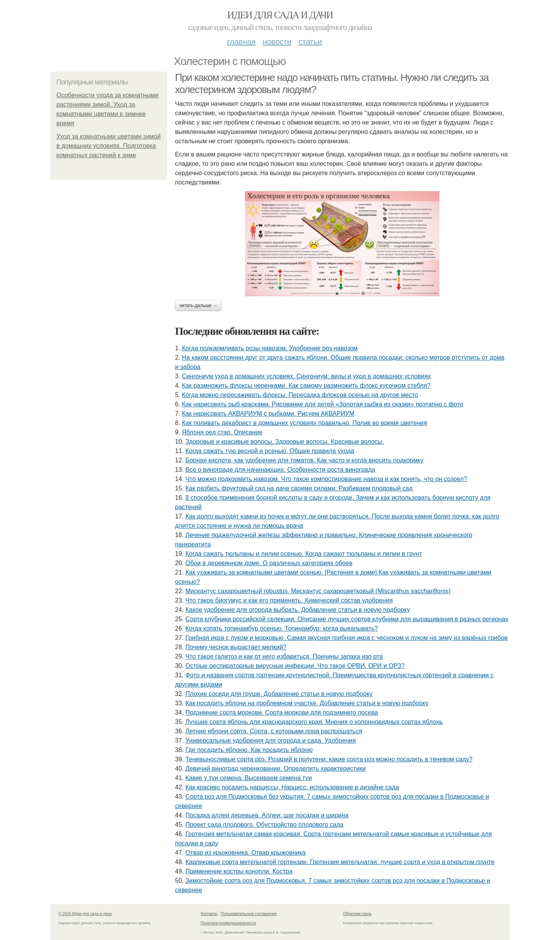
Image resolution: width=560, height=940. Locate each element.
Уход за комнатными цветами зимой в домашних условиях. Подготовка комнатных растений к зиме (108, 146)
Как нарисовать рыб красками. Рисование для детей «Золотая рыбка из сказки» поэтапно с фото (323, 404)
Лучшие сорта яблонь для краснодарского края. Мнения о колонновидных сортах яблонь (314, 722)
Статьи (310, 42)
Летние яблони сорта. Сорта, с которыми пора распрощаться (274, 731)
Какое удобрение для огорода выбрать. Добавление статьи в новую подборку (298, 610)
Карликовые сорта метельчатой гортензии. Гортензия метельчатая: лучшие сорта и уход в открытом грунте (340, 862)
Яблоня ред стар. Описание (222, 432)
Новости (277, 42)
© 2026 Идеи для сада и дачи (85, 914)
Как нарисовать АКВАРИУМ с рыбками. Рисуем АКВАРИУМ (268, 414)
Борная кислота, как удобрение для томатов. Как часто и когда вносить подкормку (304, 460)
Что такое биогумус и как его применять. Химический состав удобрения (289, 600)
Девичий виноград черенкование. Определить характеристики (276, 769)
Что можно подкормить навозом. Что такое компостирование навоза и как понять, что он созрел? (326, 479)
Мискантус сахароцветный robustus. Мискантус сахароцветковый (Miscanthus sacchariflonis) (318, 591)
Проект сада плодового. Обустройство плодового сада (264, 825)
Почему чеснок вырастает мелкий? (236, 647)
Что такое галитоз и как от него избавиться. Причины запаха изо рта (284, 656)
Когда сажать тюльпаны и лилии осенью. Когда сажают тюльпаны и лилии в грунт (304, 554)
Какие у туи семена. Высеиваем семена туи (249, 778)
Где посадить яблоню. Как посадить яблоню (249, 750)
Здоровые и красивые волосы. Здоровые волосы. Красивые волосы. (285, 442)
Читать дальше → (198, 306)
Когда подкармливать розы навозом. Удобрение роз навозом (270, 348)
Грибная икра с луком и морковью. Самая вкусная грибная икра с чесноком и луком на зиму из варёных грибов (347, 638)
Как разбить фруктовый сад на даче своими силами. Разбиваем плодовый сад (299, 488)
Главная (241, 42)
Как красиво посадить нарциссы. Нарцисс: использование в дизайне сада (292, 787)
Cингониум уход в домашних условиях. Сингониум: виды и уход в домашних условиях (306, 376)
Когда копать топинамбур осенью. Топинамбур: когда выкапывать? (282, 628)
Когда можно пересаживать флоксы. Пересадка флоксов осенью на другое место (300, 395)
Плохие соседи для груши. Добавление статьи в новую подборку (279, 694)
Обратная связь (357, 914)
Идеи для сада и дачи (280, 15)
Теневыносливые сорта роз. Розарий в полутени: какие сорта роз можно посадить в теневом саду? (329, 759)
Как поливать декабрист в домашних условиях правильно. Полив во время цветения (304, 423)
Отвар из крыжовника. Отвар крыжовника (246, 853)
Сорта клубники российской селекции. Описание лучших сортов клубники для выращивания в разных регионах (347, 619)
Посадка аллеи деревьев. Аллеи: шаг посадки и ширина (267, 815)
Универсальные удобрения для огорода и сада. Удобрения (271, 741)
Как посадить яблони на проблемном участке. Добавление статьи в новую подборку (307, 703)
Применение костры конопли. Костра (239, 871)
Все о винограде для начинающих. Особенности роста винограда (280, 470)
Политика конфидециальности (228, 923)
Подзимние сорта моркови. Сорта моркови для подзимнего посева (282, 712)
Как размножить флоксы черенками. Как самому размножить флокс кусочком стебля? (306, 386)
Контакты (209, 914)
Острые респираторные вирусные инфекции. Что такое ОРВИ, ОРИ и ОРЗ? (295, 666)
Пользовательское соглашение (249, 914)
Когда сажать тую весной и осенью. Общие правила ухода (270, 451)
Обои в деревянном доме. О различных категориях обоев (269, 563)
